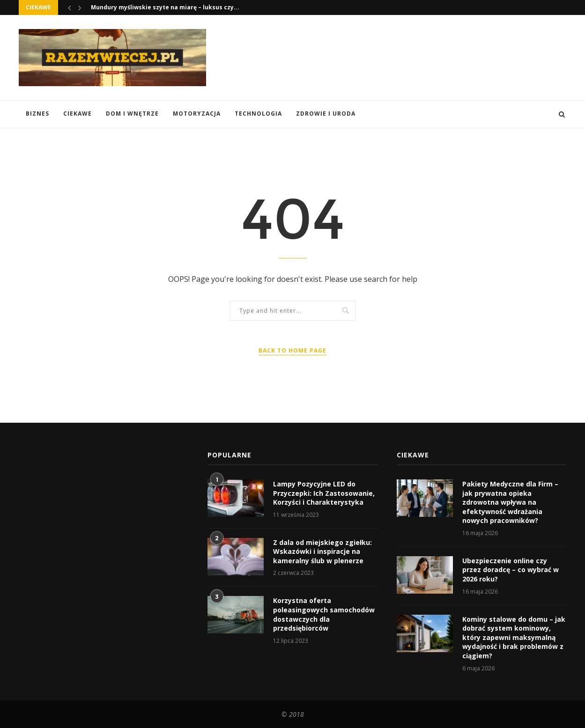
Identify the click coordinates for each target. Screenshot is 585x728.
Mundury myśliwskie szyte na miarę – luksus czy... (165, 7)
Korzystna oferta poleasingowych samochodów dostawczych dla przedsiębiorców (324, 614)
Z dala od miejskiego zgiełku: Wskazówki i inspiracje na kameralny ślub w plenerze (322, 552)
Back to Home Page (292, 350)
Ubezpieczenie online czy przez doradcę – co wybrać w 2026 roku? (511, 570)
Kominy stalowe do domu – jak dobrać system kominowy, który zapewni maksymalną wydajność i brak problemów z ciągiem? (514, 637)
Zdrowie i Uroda (326, 114)
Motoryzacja (197, 114)
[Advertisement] (396, 57)
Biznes (37, 114)
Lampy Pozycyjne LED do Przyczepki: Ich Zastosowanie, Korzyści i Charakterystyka (324, 493)
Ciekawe (78, 114)
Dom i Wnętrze (132, 114)
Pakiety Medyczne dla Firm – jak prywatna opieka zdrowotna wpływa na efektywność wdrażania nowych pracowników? (510, 502)
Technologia (258, 114)
